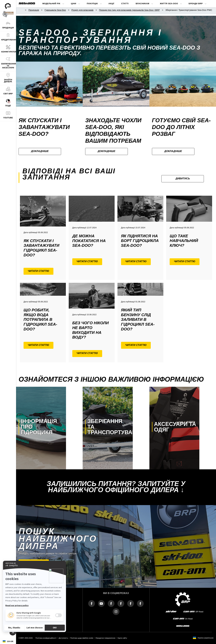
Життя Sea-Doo (169, 4)
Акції (111, 4)
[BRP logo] (183, 599)
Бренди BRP (196, 4)
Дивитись (183, 178)
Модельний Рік (51, 4)
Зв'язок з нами (26, 610)
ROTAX (54, 605)
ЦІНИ (74, 4)
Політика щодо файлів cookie (82, 638)
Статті (125, 4)
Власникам (142, 4)
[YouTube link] (101, 603)
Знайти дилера (34, 563)
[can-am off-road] (193, 611)
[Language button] (8, 642)
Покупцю (92, 4)
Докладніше (40, 151)
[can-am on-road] (183, 619)
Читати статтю (38, 271)
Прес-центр (56, 599)
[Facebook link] (92, 603)
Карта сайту (122, 638)
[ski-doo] (171, 611)
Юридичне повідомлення (105, 638)
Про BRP (23, 599)
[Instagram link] (116, 611)
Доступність (63, 638)
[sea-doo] (183, 626)
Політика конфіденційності (46, 638)
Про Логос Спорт (27, 605)
